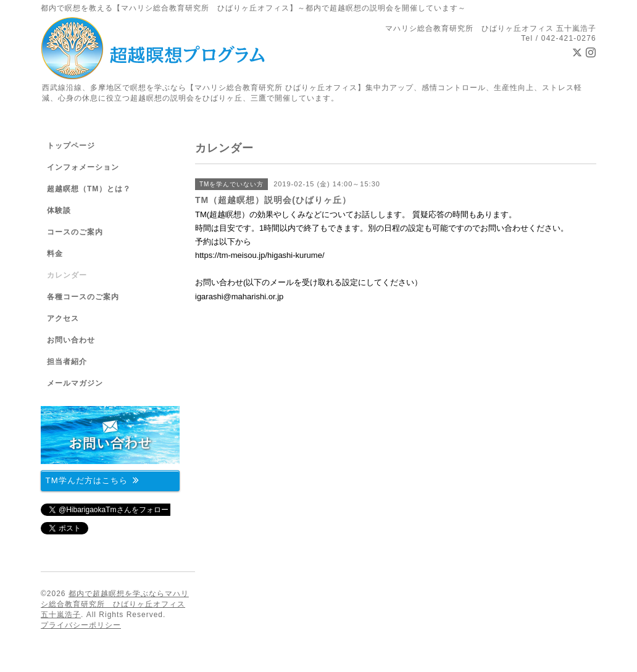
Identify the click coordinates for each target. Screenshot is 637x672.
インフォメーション (83, 167)
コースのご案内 (75, 232)
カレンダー (67, 275)
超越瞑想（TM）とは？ (89, 189)
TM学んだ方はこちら (93, 480)
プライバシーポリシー (81, 625)
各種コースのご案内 (83, 297)
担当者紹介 (67, 362)
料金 (55, 254)
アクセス (63, 318)
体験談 (59, 210)
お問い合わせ (71, 340)
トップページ (71, 146)
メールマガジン (75, 383)
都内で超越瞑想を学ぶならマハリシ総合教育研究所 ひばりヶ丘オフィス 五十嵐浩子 (115, 604)
